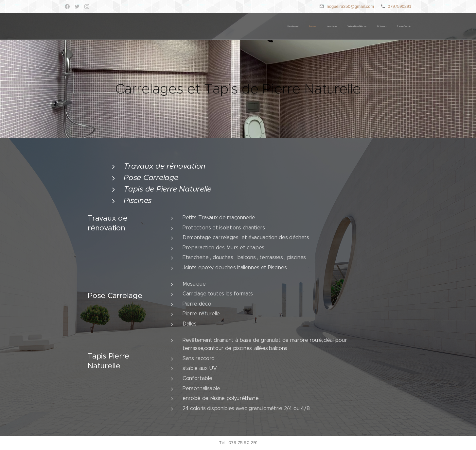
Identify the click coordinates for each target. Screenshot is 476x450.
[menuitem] (361, 26)
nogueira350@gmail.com (350, 6)
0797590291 (399, 6)
